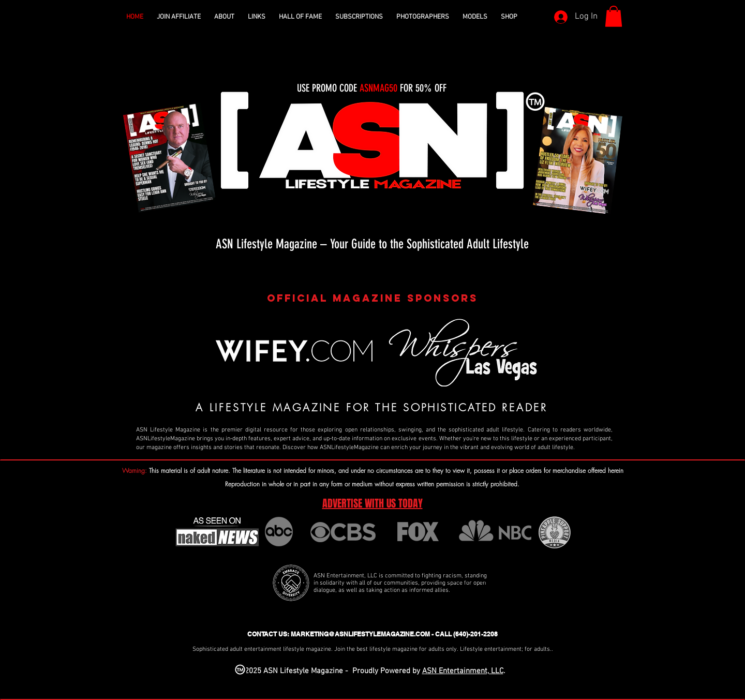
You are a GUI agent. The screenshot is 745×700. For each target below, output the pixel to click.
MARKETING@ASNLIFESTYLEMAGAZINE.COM (360, 634)
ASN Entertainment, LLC (463, 671)
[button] (224, 17)
